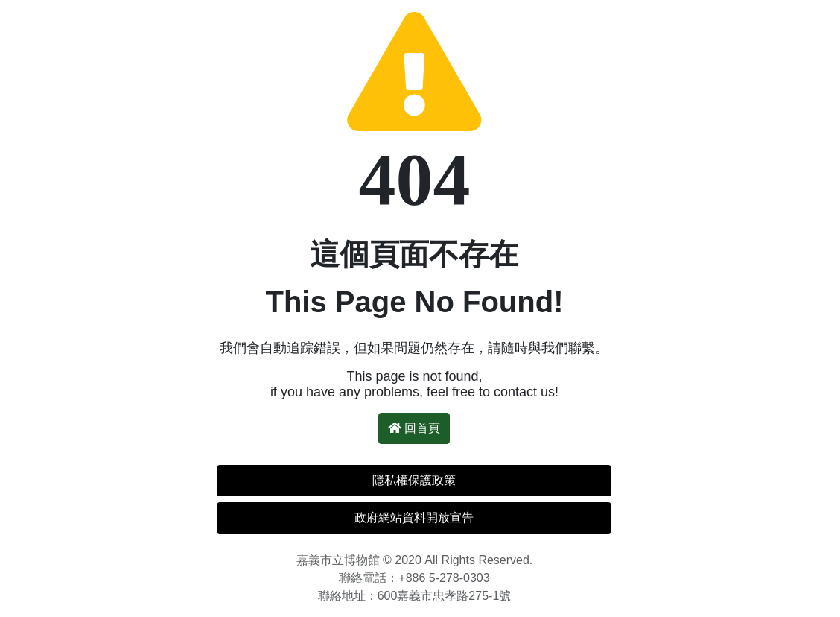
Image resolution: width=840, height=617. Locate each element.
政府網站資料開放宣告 (414, 518)
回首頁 (414, 428)
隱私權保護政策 (414, 480)
